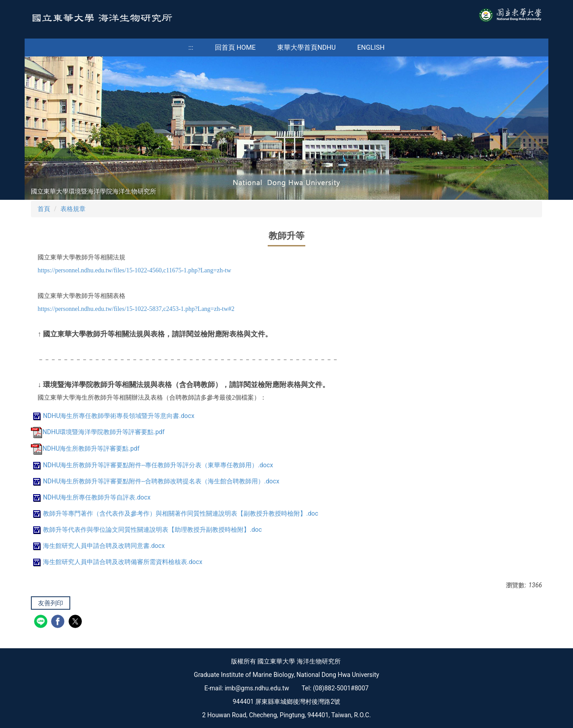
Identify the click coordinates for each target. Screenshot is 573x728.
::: (191, 47)
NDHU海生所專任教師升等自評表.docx (91, 497)
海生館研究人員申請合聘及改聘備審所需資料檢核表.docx (117, 562)
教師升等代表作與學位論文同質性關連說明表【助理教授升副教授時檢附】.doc (146, 530)
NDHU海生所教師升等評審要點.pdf (85, 448)
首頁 (44, 209)
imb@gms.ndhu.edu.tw (257, 688)
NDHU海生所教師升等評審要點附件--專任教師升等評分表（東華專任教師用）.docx (152, 465)
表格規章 (73, 209)
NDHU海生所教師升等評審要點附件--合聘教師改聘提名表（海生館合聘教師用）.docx (155, 481)
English (371, 47)
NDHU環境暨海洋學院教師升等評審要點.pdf (98, 432)
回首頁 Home (235, 47)
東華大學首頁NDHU (306, 47)
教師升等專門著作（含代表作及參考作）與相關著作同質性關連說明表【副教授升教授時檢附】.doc (175, 513)
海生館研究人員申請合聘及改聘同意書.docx (98, 546)
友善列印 (51, 603)
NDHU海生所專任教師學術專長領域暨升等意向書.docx (113, 416)
